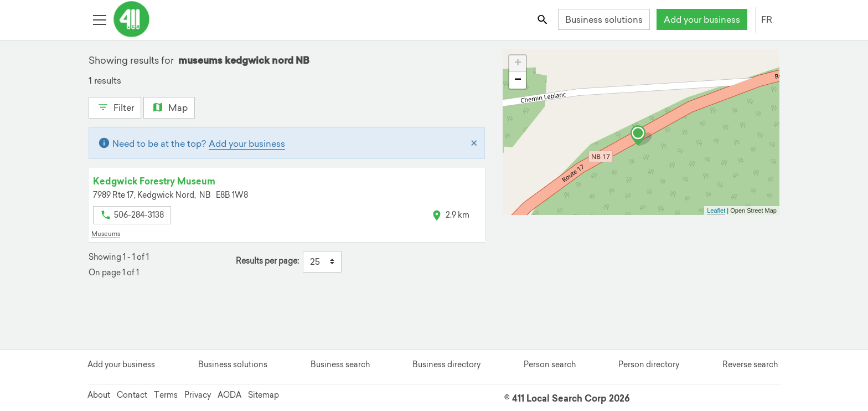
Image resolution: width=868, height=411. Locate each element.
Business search (340, 364)
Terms (166, 395)
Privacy (198, 395)
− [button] (518, 80)
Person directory (649, 364)
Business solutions (604, 19)
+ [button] (518, 64)
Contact (132, 395)
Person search (550, 364)
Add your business (702, 19)
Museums (106, 234)
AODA (229, 395)
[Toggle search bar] (543, 19)
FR (767, 19)
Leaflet (716, 210)
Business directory (446, 364)
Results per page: (267, 261)
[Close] (474, 143)
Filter (115, 106)
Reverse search (750, 364)
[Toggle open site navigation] (99, 19)
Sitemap (263, 395)
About (99, 395)
